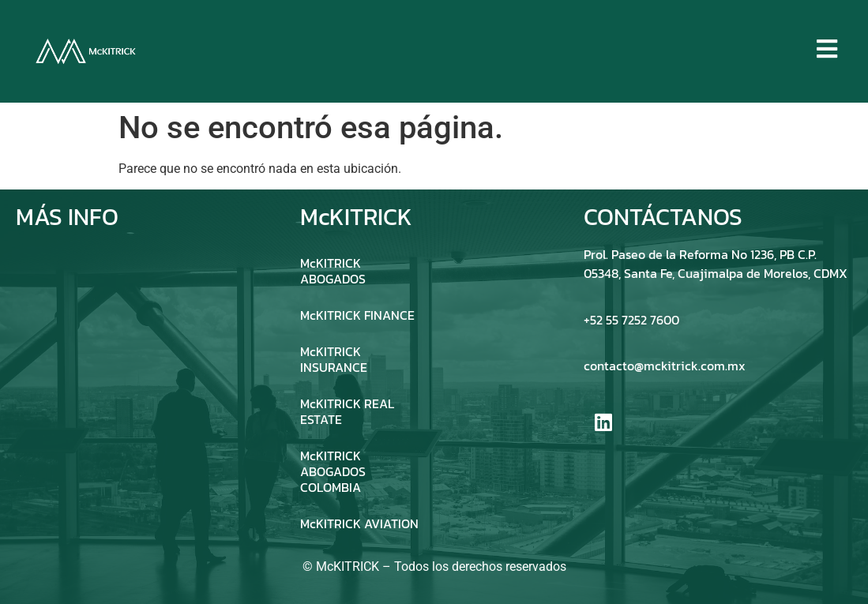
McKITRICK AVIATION (359, 523)
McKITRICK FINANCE (357, 315)
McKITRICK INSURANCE (334, 359)
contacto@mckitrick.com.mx (665, 366)
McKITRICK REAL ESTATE (347, 411)
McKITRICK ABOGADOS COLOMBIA (333, 471)
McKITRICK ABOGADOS (333, 271)
